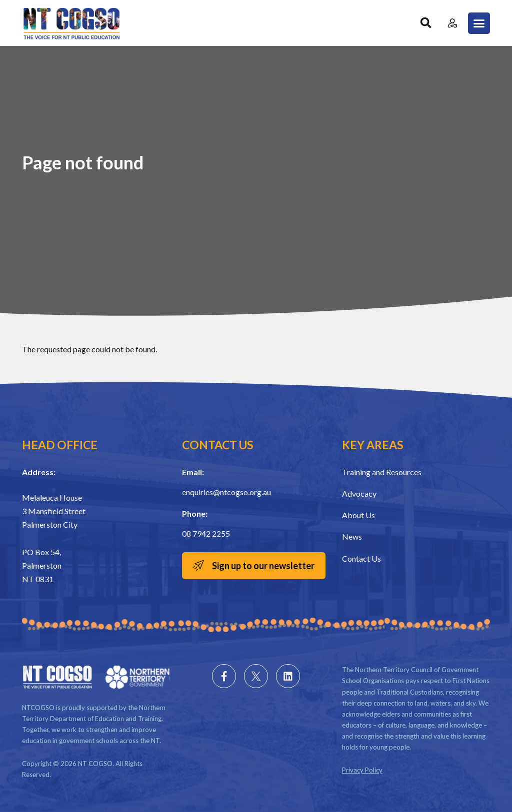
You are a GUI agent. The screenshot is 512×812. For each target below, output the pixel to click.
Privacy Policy (362, 770)
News (352, 536)
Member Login (452, 23)
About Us (358, 515)
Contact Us (361, 558)
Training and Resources (382, 472)
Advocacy (359, 493)
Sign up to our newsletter (263, 566)
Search (426, 23)
